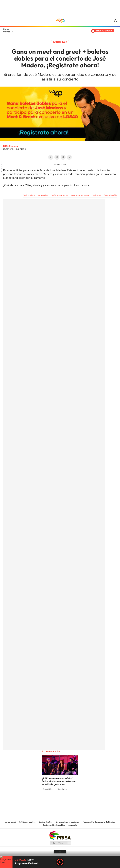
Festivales (96, 195)
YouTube (51, 801)
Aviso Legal (10, 822)
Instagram (57, 801)
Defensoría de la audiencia (68, 822)
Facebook (51, 157)
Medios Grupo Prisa (60, 843)
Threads (76, 801)
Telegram (69, 157)
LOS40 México (60, 21)
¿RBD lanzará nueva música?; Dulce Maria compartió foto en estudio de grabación (59, 781)
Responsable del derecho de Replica (99, 822)
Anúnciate (73, 825)
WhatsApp (63, 157)
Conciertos (43, 195)
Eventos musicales (80, 195)
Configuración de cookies (54, 825)
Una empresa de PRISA (60, 835)
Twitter (57, 157)
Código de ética (46, 822)
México (6, 32)
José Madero (29, 195)
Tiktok (44, 801)
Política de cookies (27, 822)
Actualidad (60, 42)
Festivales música (59, 195)
